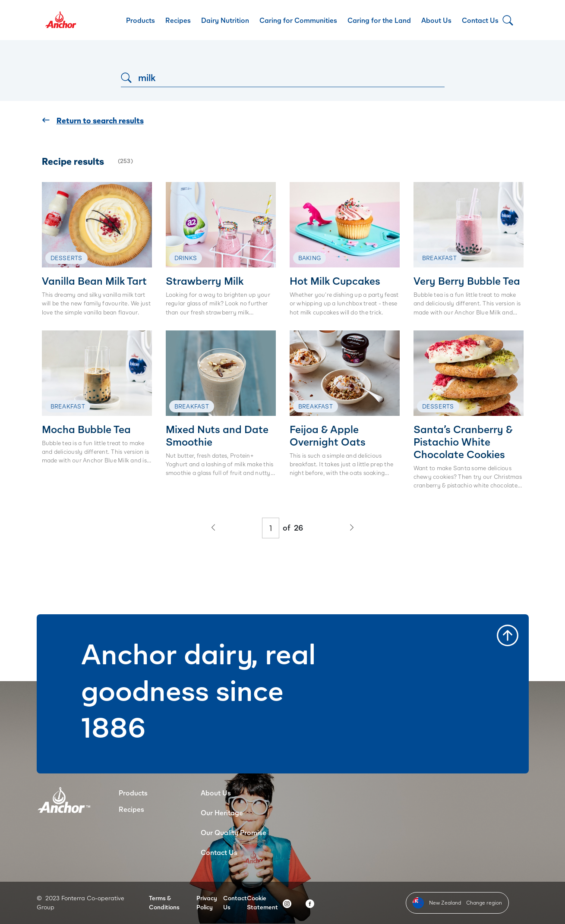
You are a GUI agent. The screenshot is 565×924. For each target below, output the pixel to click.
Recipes (178, 20)
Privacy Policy (207, 902)
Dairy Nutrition (225, 20)
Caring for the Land (379, 20)
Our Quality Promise (234, 832)
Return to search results (93, 121)
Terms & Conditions (164, 902)
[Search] (283, 77)
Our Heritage (222, 812)
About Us (436, 20)
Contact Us (480, 20)
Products (140, 20)
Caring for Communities (298, 20)
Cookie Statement (262, 902)
